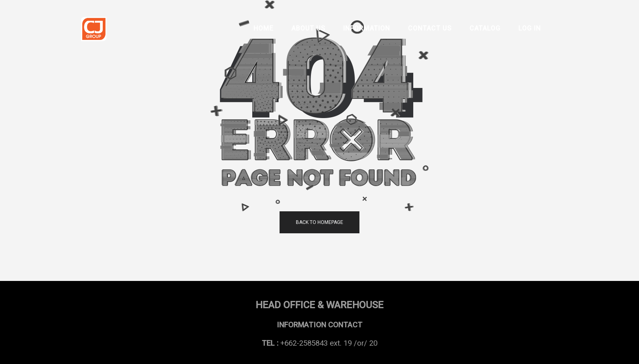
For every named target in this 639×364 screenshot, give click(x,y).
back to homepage (319, 222)
